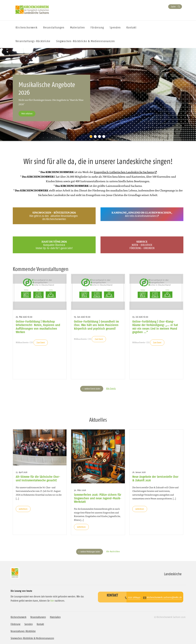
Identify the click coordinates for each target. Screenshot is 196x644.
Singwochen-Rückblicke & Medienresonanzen (85, 41)
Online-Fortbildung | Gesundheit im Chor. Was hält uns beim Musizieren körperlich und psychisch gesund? (96, 325)
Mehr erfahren (27, 114)
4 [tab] (105, 137)
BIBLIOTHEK (146, 245)
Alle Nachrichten (113, 551)
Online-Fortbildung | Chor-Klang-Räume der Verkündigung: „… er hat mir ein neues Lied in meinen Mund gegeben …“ (155, 327)
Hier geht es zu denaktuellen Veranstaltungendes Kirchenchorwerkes (54, 216)
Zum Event (41, 342)
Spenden (115, 27)
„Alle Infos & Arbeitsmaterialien (142, 214)
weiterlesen (23, 509)
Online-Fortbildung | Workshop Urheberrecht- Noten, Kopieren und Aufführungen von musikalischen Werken (38, 327)
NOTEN (135, 245)
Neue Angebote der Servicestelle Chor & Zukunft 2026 (155, 478)
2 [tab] (96, 137)
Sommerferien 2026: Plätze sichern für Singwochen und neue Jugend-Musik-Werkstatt (98, 498)
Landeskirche (173, 574)
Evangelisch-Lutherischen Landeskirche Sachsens (124, 172)
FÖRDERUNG (135, 248)
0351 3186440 (134, 597)
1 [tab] (92, 137)
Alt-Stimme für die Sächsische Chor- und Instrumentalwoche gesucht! (38, 478)
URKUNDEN (149, 248)
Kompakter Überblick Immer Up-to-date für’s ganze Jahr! (54, 245)
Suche (173, 7)
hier (52, 601)
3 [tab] (100, 137)
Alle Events (111, 388)
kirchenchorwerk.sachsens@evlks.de (164, 597)
